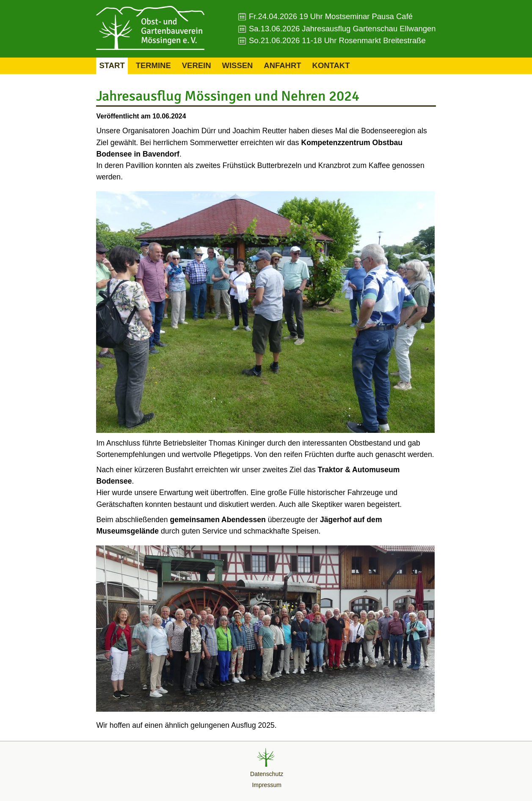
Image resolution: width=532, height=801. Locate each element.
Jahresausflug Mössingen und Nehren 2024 (228, 96)
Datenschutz (267, 774)
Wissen (238, 65)
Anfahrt (282, 65)
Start (112, 65)
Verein (197, 65)
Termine (153, 65)
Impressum (267, 785)
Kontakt (331, 65)
